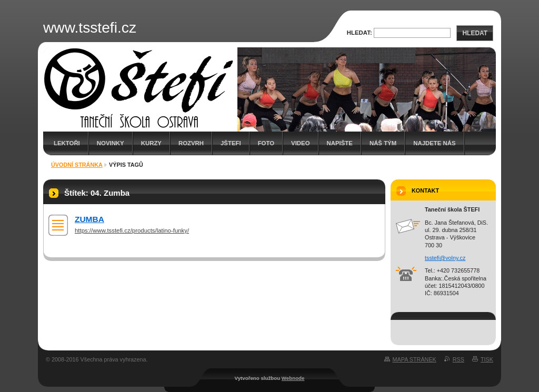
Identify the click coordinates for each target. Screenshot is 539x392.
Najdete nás (434, 143)
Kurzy (151, 143)
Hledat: (360, 33)
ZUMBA (89, 219)
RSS (458, 359)
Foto (266, 143)
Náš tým (383, 143)
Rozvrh (191, 143)
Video (300, 143)
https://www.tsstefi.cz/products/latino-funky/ (132, 230)
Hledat (475, 33)
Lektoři (67, 143)
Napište (340, 143)
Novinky (111, 143)
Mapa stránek (415, 359)
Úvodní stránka (77, 165)
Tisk (487, 359)
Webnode (293, 378)
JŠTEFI (231, 143)
